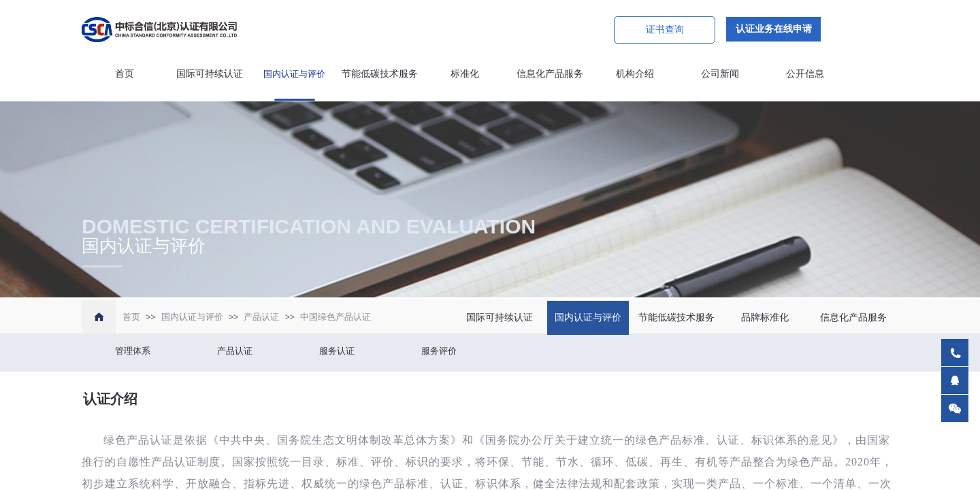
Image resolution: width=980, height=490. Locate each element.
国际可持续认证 (210, 74)
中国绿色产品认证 (336, 317)
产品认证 (261, 317)
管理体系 (133, 351)
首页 (125, 74)
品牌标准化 (765, 317)
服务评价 (439, 351)
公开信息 (805, 74)
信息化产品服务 (550, 74)
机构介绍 (635, 74)
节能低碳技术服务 (380, 74)
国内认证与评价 (294, 74)
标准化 (465, 74)
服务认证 (337, 351)
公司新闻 (720, 74)
